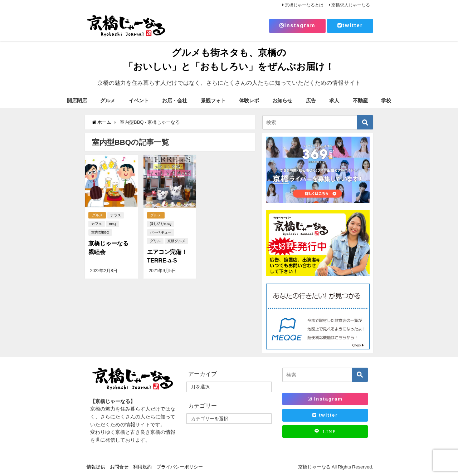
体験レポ (249, 100)
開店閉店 (77, 100)
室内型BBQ (100, 232)
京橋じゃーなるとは (304, 5)
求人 (334, 100)
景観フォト (213, 100)
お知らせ (282, 100)
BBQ (112, 224)
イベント (139, 100)
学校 (386, 100)
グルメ (108, 100)
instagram (298, 25)
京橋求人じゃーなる (351, 5)
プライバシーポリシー (180, 467)
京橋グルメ (176, 241)
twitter (350, 25)
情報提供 (96, 467)
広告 (311, 100)
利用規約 (142, 467)
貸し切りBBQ (161, 224)
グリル (155, 241)
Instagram (325, 399)
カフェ (97, 224)
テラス (116, 215)
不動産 (360, 100)
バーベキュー (161, 232)
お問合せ (119, 467)
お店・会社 (175, 100)
